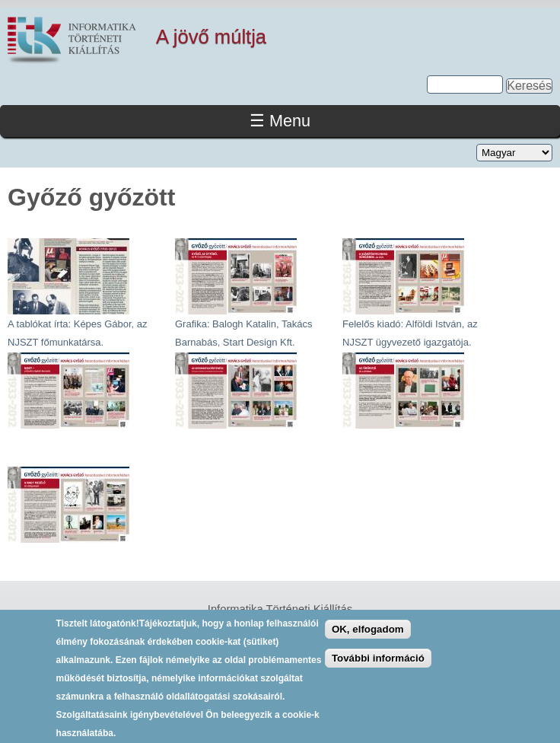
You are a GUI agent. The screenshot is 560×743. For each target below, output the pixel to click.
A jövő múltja (211, 37)
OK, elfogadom (368, 636)
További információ (378, 666)
